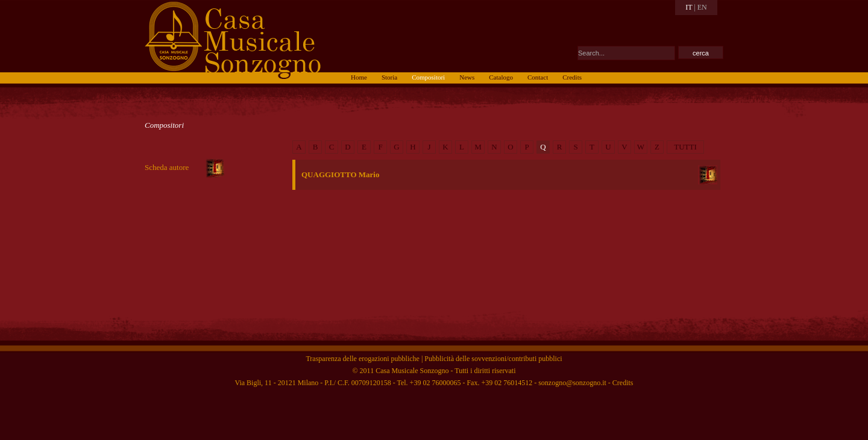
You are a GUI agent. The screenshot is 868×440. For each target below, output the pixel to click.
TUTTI (685, 147)
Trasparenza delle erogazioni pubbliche (362, 359)
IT (689, 7)
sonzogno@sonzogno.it (572, 383)
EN (702, 7)
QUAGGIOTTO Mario (340, 174)
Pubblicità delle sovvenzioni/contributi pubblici (493, 359)
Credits (623, 383)
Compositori (164, 125)
